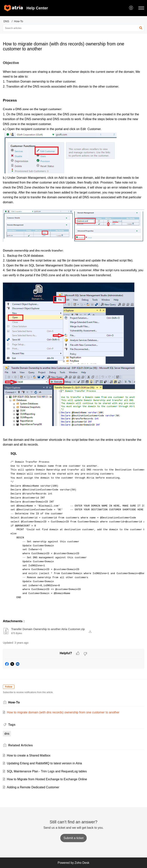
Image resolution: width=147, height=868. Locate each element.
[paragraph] (73, 338)
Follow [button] (9, 687)
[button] (131, 8)
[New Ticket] (74, 838)
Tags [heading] (12, 725)
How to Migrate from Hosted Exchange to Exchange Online (47, 779)
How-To (18, 21)
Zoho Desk (82, 863)
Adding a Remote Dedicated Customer (33, 787)
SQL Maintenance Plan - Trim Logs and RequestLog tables (47, 771)
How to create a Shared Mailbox (29, 755)
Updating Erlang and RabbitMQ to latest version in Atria (44, 763)
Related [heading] (20, 745)
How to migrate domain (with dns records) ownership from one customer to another (63, 712)
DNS (6, 21)
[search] (73, 28)
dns (7, 734)
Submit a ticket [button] (74, 838)
